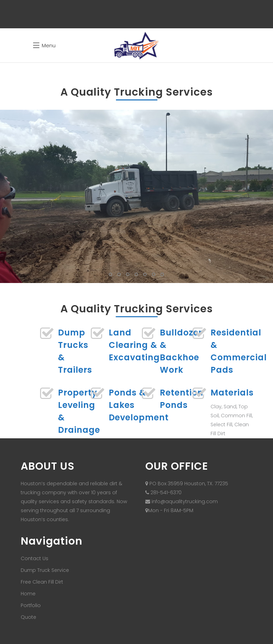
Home (28, 594)
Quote (28, 617)
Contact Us (35, 558)
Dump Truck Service (45, 570)
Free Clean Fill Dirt (42, 582)
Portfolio (31, 605)
